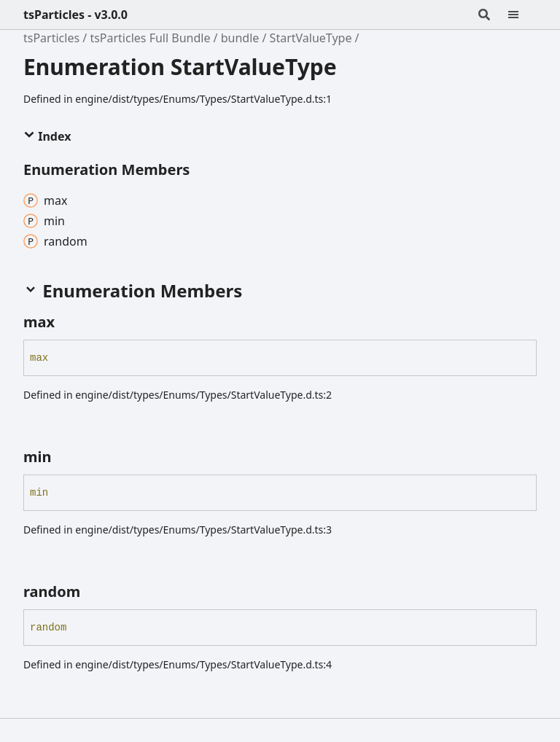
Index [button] (47, 136)
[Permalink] (68, 322)
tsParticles (51, 38)
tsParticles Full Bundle (150, 38)
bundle (240, 38)
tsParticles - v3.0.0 (75, 15)
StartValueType (311, 38)
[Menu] (522, 15)
